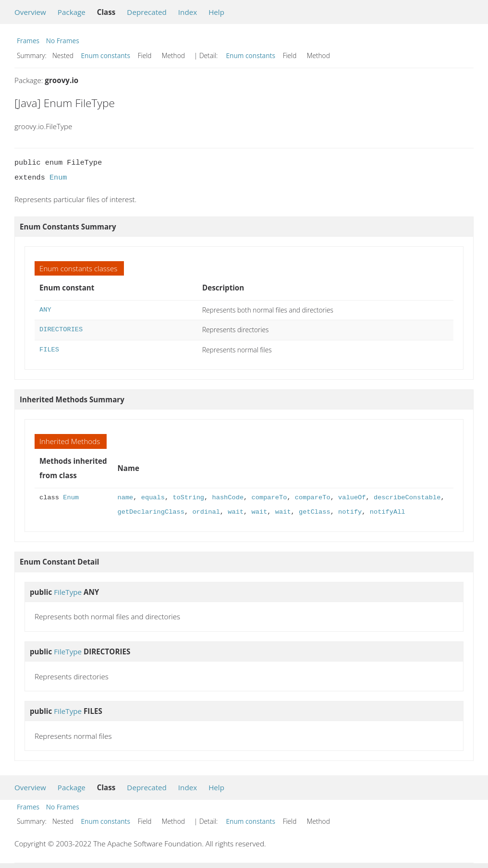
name (126, 498)
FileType (68, 592)
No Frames (63, 41)
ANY (45, 310)
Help (216, 12)
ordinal (206, 512)
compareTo (269, 498)
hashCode (228, 498)
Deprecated (147, 12)
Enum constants (106, 55)
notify (350, 512)
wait (236, 512)
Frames (28, 41)
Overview (30, 12)
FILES (49, 350)
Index (188, 12)
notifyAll (388, 512)
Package (72, 12)
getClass (315, 512)
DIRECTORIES (61, 330)
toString (188, 498)
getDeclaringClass (151, 512)
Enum (58, 178)
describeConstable (407, 498)
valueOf (352, 498)
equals (153, 498)
